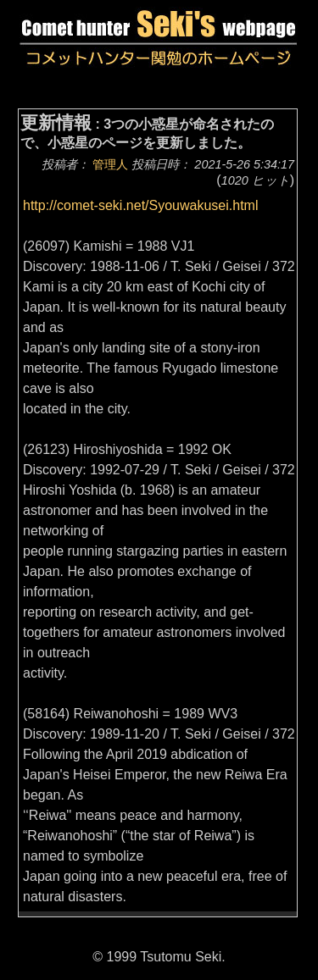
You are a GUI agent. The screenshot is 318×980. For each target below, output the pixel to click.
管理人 (110, 164)
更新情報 (56, 122)
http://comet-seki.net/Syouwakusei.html (140, 205)
